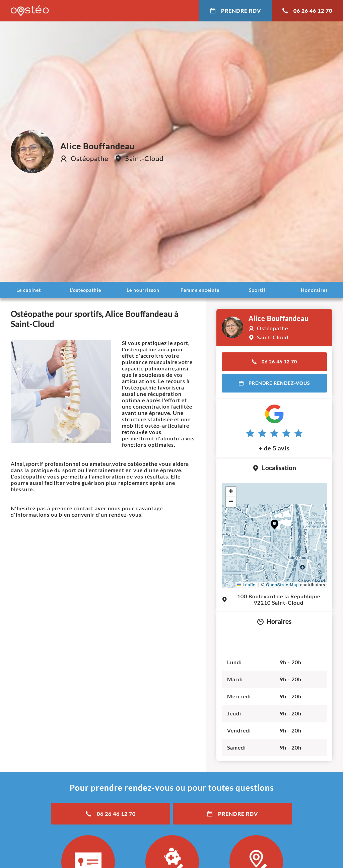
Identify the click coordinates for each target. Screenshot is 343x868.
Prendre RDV (235, 11)
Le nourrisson (143, 290)
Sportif (257, 290)
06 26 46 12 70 (307, 11)
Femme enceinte (200, 290)
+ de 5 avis (274, 448)
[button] (275, 525)
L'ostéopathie (86, 290)
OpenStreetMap (282, 585)
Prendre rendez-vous (275, 383)
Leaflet (247, 585)
